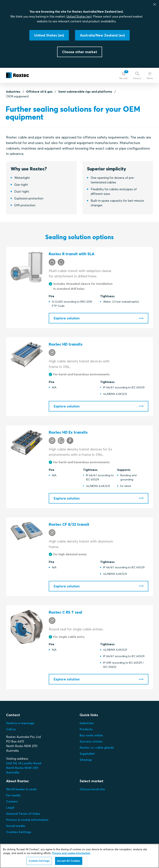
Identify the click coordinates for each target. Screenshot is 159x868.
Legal (10, 807)
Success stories (91, 741)
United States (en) (79, 16)
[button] (123, 75)
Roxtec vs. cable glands (97, 747)
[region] (79, 856)
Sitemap (86, 760)
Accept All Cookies (69, 861)
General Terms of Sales (23, 814)
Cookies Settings (19, 832)
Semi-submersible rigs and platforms (85, 91)
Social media (16, 826)
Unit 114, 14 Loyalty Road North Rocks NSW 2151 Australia (24, 768)
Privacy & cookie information (27, 820)
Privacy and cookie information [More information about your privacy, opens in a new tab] (71, 853)
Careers (12, 801)
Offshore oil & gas (39, 91)
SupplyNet (87, 754)
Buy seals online (91, 735)
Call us (11, 729)
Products (86, 729)
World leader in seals (21, 789)
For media (13, 795)
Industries (13, 91)
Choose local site (92, 789)
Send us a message (20, 723)
